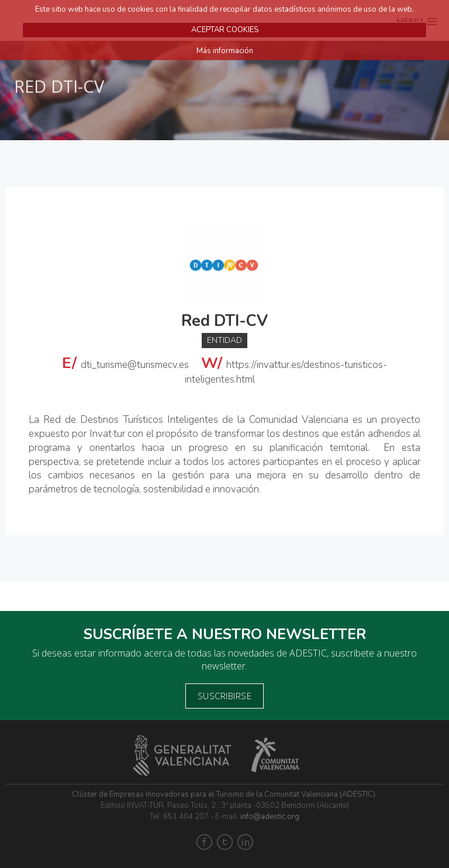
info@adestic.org (270, 817)
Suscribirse (225, 696)
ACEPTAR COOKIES (225, 30)
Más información (225, 51)
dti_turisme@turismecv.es (135, 365)
